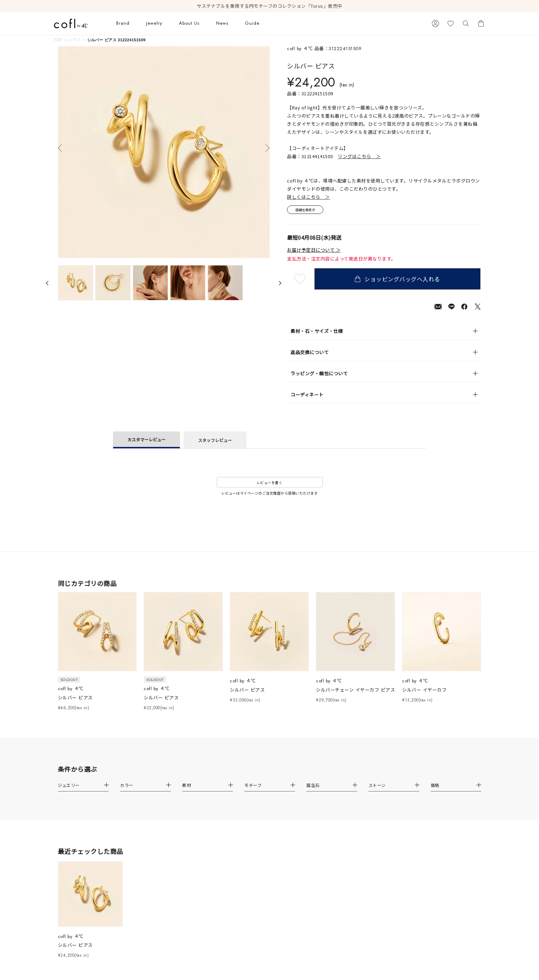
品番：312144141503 (334, 156)
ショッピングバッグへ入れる (398, 280)
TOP (58, 40)
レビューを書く (270, 483)
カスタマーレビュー (146, 440)
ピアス (74, 40)
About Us (189, 23)
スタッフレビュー (215, 441)
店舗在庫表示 (307, 210)
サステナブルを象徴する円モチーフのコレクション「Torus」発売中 (269, 6)
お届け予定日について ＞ (314, 251)
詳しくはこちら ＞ (309, 197)
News (222, 23)
